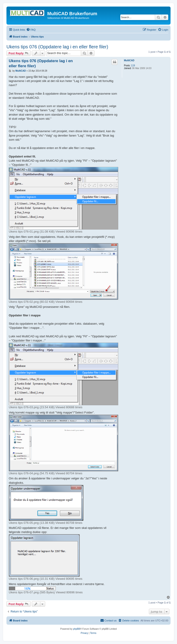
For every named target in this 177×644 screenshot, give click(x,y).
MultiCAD (129, 60)
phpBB (77, 629)
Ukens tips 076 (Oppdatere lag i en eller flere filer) (57, 47)
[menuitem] (31, 30)
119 (133, 66)
